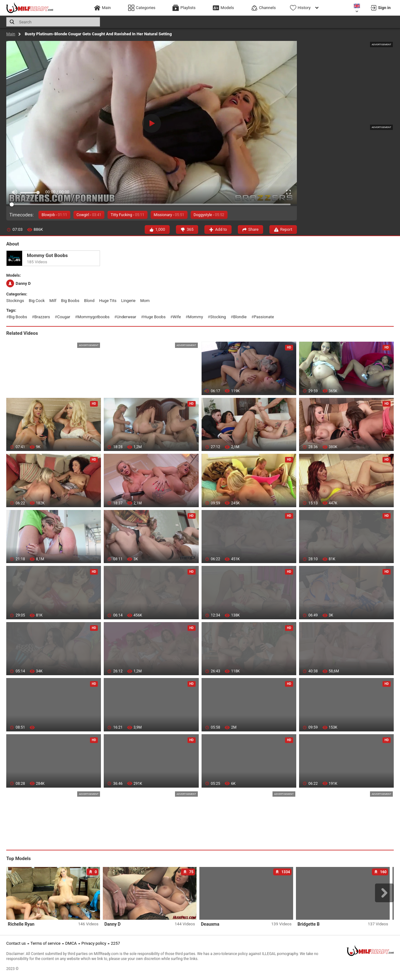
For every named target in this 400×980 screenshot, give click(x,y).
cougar (64, 317)
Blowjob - (54, 215)
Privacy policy (94, 943)
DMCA (71, 943)
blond (89, 301)
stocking (218, 317)
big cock (37, 301)
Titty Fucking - (127, 215)
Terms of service (46, 943)
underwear (127, 317)
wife (177, 317)
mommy (196, 317)
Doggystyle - (209, 215)
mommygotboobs (94, 317)
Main (11, 34)
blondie (240, 317)
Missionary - (169, 215)
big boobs (70, 301)
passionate (264, 317)
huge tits (108, 301)
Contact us (16, 943)
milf (53, 301)
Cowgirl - (89, 215)
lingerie (128, 301)
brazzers (42, 317)
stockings (15, 301)
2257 (115, 943)
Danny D (18, 283)
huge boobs (155, 317)
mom (145, 301)
